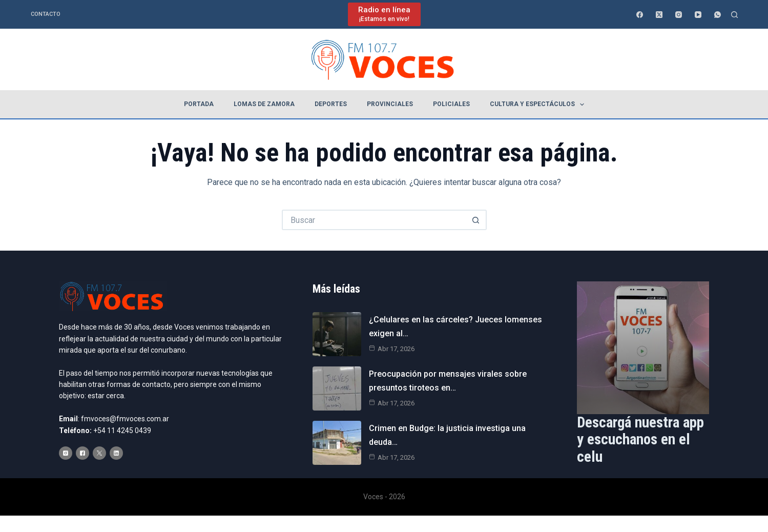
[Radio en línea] (384, 14)
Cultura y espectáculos (539, 105)
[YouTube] (698, 15)
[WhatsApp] (718, 15)
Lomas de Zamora (264, 104)
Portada (199, 104)
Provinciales (390, 104)
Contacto (46, 14)
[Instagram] (679, 15)
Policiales (451, 104)
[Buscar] (734, 15)
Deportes (331, 104)
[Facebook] (640, 15)
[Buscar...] (374, 220)
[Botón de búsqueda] (476, 220)
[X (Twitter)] (659, 15)
